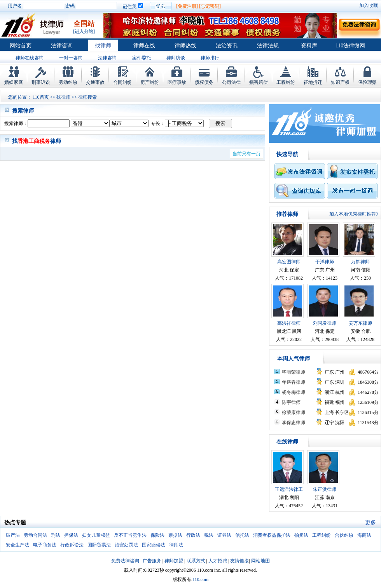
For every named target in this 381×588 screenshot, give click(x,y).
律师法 (176, 545)
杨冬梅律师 (294, 392)
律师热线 (185, 46)
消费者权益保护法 (272, 535)
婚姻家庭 (14, 82)
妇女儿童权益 (96, 535)
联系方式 (196, 561)
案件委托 (142, 58)
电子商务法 (45, 545)
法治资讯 (227, 46)
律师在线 (144, 46)
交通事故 (95, 82)
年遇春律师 (294, 382)
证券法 (224, 535)
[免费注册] (187, 6)
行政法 (193, 535)
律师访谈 (176, 58)
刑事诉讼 (41, 82)
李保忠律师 (294, 423)
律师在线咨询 (30, 58)
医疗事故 (177, 82)
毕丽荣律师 (294, 372)
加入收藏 (369, 5)
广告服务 (152, 561)
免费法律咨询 (125, 561)
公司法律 (231, 82)
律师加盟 (174, 561)
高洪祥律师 (289, 323)
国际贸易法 (99, 545)
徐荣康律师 (294, 412)
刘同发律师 (325, 323)
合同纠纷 (122, 82)
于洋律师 (325, 262)
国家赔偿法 (154, 545)
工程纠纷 (286, 82)
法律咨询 (62, 46)
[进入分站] (84, 31)
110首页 (41, 97)
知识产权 (340, 82)
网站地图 (260, 561)
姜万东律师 (360, 323)
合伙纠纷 (344, 535)
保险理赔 (367, 82)
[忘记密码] (210, 6)
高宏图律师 (289, 262)
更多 (371, 523)
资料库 (309, 46)
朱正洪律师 (325, 489)
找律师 (103, 46)
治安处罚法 (126, 545)
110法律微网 (350, 46)
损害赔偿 (259, 82)
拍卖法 (301, 535)
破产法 (13, 535)
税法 (209, 535)
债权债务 (204, 82)
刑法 (56, 535)
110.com (200, 579)
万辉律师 (360, 262)
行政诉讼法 (72, 545)
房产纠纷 (150, 82)
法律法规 (268, 46)
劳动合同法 (35, 535)
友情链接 (239, 561)
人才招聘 (218, 561)
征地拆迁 (313, 82)
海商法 (364, 535)
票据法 (175, 535)
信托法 (242, 535)
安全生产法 (17, 545)
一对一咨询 (71, 58)
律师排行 (210, 58)
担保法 (71, 535)
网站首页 (21, 46)
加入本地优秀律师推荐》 (355, 214)
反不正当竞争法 (130, 535)
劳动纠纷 (68, 82)
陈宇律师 (291, 402)
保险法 (157, 535)
